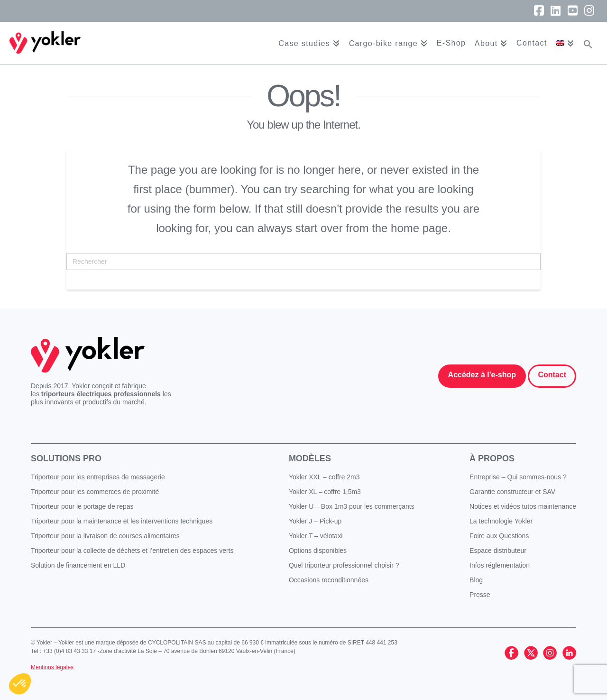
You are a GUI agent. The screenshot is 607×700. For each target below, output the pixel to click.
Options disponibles (318, 551)
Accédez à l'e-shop (482, 375)
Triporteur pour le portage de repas (82, 506)
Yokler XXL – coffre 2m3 (324, 477)
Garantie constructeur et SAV (512, 492)
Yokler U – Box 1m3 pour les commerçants (352, 506)
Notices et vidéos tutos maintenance (523, 506)
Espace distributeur (498, 551)
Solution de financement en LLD (78, 565)
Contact (552, 375)
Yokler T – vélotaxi (316, 536)
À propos (492, 458)
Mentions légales (52, 667)
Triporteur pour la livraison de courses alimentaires (105, 536)
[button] (588, 43)
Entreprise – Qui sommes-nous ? (518, 477)
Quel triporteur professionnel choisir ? (344, 565)
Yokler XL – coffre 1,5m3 (325, 492)
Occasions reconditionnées (329, 580)
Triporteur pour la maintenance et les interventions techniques (122, 521)
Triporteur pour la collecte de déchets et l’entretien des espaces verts (132, 551)
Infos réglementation (500, 565)
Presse (480, 595)
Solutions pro (66, 458)
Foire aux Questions (499, 536)
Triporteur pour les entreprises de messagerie (98, 477)
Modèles (310, 458)
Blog (476, 580)
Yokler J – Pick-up (315, 521)
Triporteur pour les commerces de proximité (95, 492)
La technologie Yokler (501, 521)
